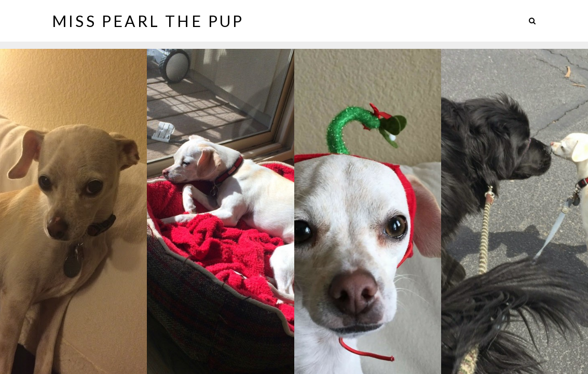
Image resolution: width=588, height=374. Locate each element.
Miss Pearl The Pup (148, 21)
